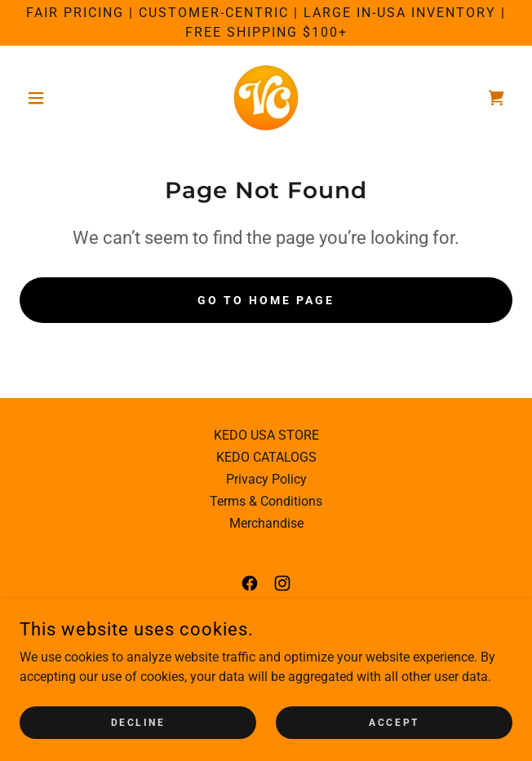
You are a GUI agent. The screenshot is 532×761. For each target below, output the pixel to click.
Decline (138, 722)
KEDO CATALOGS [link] (266, 457)
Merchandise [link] (266, 523)
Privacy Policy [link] (266, 479)
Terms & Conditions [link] (266, 501)
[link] (266, 98)
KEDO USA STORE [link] (266, 435)
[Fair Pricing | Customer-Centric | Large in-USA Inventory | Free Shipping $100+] (266, 23)
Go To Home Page (266, 300)
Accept (394, 722)
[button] (57, 98)
